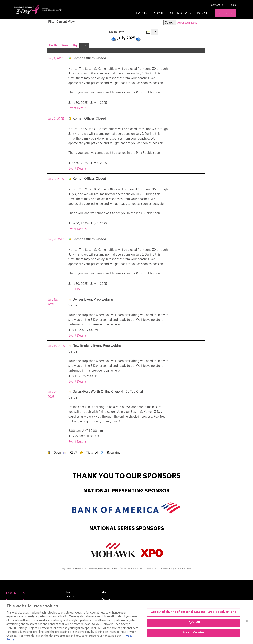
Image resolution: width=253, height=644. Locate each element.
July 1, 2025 (55, 58)
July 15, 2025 (56, 346)
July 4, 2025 (56, 239)
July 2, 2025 (56, 119)
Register (226, 13)
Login (233, 5)
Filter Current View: (62, 22)
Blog (104, 593)
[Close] (247, 621)
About (159, 13)
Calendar (70, 597)
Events (142, 13)
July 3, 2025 (56, 179)
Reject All (194, 623)
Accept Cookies (194, 633)
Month (53, 45)
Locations (17, 594)
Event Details (77, 108)
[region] (126, 622)
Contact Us (217, 5)
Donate (203, 13)
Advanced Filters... (187, 23)
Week (65, 45)
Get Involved (180, 13)
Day (75, 45)
